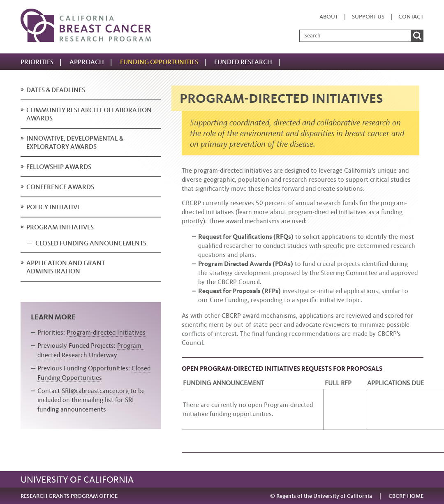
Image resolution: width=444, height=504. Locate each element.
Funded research (243, 62)
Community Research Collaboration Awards (89, 114)
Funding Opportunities (159, 62)
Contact (411, 17)
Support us (368, 17)
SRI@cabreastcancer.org (95, 391)
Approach (87, 62)
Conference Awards (60, 187)
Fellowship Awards (59, 167)
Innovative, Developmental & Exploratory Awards (75, 142)
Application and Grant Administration (66, 267)
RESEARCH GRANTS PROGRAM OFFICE (69, 496)
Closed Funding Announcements (91, 243)
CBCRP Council (239, 282)
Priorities (37, 62)
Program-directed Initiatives (106, 332)
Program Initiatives (60, 227)
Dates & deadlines (56, 90)
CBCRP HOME (406, 496)
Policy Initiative (53, 207)
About (329, 17)
